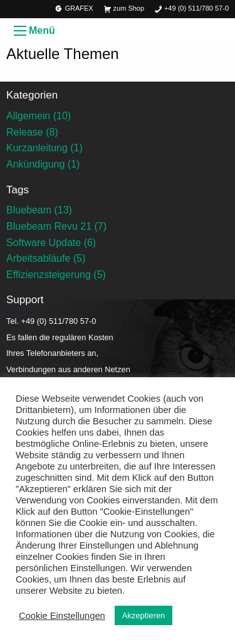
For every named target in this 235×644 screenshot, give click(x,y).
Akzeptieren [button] (144, 615)
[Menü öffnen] (20, 31)
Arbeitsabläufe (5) (46, 258)
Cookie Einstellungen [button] (62, 616)
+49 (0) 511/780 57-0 (191, 9)
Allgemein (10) (39, 116)
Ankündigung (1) (43, 164)
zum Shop (124, 9)
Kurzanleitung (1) (44, 148)
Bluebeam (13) (39, 210)
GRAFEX (74, 9)
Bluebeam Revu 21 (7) (56, 226)
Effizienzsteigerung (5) (56, 275)
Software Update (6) (51, 243)
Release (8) (32, 132)
